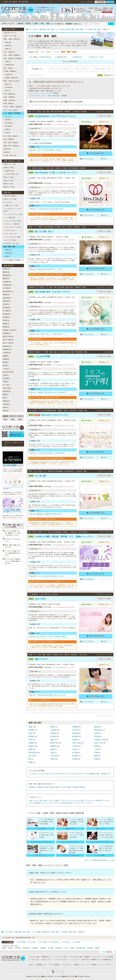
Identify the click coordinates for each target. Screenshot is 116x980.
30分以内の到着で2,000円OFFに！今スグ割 (50, 269)
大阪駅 (30, 727)
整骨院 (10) (8, 253)
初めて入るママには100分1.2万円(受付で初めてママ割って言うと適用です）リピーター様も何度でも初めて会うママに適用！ (52, 705)
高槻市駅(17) (7, 391)
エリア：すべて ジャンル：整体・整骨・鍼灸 (45, 96)
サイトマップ (85, 965)
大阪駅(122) (6, 269)
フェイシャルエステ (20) (12, 221)
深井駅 (96, 759)
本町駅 (30, 733)
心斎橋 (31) (8, 74)
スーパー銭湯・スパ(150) (11, 260)
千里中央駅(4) (7, 388)
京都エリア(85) (8, 168)
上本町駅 (75, 746)
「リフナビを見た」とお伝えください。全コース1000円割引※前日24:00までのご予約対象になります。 (52, 344)
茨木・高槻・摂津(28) (10, 143)
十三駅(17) (6, 369)
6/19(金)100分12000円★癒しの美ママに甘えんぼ (51, 695)
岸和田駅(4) (6, 404)
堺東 (41, 24)
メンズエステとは (34, 960)
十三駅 (96, 749)
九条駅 (52, 753)
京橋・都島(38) (8, 104)
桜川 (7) (7, 91)
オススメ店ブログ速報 (75, 957)
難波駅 (96, 727)
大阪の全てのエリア (10, 33)
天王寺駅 (75, 730)
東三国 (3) (8, 126)
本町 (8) (7, 62)
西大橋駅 (75, 736)
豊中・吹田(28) (8, 139)
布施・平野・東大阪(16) (11, 146)
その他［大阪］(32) (10, 155)
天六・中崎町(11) (9, 52)
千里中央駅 (54, 756)
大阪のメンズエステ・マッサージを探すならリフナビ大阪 (59, 976)
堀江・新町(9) (8, 68)
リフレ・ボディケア (10, 234)
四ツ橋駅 (53, 736)
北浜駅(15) (6, 304)
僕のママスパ (38, 659)
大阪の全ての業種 (9, 196)
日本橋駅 (53, 730)
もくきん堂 (37, 476)
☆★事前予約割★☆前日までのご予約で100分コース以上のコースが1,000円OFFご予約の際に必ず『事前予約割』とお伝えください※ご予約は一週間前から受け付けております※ (52, 402)
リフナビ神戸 (31, 942)
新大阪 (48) (8, 123)
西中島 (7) (8, 120)
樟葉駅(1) (6, 395)
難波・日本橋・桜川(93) (11, 81)
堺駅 (30, 759)
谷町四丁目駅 (54, 743)
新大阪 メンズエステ (74, 803)
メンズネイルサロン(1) (56, 774)
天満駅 (74, 740)
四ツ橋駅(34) (7, 311)
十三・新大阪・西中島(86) (12, 113)
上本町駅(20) (7, 353)
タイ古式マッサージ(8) (11, 243)
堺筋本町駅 (98, 730)
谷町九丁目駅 (98, 743)
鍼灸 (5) (7, 256)
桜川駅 (30, 740)
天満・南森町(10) (9, 94)
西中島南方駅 (32, 753)
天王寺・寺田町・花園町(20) (12, 107)
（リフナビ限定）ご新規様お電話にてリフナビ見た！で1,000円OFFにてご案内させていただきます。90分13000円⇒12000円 (52, 646)
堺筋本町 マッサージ (41, 803)
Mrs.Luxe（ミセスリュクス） (49, 415)
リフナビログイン (66, 965)
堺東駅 (52, 759)
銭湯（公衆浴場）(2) (103, 774)
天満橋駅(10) (7, 333)
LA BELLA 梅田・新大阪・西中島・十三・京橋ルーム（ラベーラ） (62, 537)
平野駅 (96, 753)
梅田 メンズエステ (61, 801)
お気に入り (77, 24)
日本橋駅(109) (7, 285)
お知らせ (31, 965)
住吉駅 (74, 749)
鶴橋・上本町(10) (9, 100)
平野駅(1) (6, 382)
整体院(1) (92, 774)
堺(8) (69, 787)
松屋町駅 (31, 746)
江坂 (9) (7, 133)
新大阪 (28, 24)
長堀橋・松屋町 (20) (11, 78)
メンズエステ (8, 202)
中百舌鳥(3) (75, 787)
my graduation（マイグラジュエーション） (53, 116)
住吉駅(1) (6, 366)
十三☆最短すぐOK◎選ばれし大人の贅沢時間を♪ (51, 453)
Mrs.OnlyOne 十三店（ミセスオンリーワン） (53, 173)
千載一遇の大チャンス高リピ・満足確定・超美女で (52, 637)
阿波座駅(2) (6, 317)
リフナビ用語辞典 (108, 957)
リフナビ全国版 (8, 942)
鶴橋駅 (96, 746)
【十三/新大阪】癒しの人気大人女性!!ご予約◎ (50, 209)
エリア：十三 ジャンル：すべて (41, 93)
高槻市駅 (75, 756)
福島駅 (52, 740)
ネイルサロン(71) (9, 230)
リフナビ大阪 (21, 942)
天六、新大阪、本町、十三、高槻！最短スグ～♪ (51, 334)
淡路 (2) (7, 129)
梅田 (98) (8, 42)
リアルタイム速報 (34, 957)
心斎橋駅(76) (7, 282)
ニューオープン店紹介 (60, 957)
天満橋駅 (31, 743)
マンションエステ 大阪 (76, 801)
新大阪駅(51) (7, 308)
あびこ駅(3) (6, 385)
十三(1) (64, 787)
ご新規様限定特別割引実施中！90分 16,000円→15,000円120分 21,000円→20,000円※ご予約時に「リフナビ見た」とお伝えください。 (52, 463)
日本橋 (35, 24)
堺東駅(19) (6, 401)
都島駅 (52, 749)
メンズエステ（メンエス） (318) (13, 210)
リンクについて (75, 960)
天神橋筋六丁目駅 (100, 740)
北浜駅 (96, 733)
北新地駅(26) (7, 298)
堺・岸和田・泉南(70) (10, 136)
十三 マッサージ (87, 803)
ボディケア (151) (10, 240)
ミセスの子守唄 (39, 357)
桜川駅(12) (6, 320)
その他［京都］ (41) (11, 174)
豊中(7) (83, 787)
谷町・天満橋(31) (9, 97)
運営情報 (76, 965)
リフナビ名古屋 (54, 942)
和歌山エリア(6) (8, 187)
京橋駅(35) (6, 359)
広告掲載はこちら (96, 960)
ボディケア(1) (84, 774)
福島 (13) (8, 49)
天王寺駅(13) (7, 288)
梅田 (47, 24)
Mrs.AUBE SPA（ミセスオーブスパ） (50, 292)
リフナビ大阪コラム (57, 24)
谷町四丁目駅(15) (8, 337)
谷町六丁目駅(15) (8, 340)
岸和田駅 (75, 759)
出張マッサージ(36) (10, 36)
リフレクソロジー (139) (12, 237)
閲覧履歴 (68, 24)
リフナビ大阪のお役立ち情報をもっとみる (100, 860)
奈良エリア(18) (8, 180)
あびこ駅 (31, 756)
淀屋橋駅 (75, 727)
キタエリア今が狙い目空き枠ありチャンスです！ (51, 576)
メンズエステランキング (61, 960)
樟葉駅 (96, 756)
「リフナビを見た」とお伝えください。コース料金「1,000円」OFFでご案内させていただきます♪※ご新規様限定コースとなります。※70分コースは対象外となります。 (52, 219)
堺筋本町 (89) (9, 65)
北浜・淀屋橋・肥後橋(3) (11, 55)
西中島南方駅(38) (8, 372)
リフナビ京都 (42, 942)
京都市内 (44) (9, 171)
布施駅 (30, 762)
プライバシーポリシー (105, 965)
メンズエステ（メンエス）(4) (38, 774)
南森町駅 (75, 733)
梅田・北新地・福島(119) (11, 39)
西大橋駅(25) (7, 314)
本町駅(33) (6, 295)
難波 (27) (8, 84)
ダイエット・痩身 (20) (12, 224)
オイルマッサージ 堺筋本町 (93, 801)
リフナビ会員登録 (54, 965)
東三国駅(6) (6, 378)
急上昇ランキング (47, 960)
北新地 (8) (8, 46)
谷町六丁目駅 (76, 743)
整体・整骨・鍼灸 (9, 247)
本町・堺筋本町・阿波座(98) (12, 58)
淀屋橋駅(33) (7, 275)
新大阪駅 (31, 736)
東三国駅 (75, 753)
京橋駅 (30, 749)
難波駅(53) (6, 279)
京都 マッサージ (49, 801)
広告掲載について (41, 965)
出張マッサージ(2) (9, 164)
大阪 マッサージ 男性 (36, 801)
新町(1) (58, 787)
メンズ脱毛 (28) (10, 218)
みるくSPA (37, 599)
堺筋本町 (20, 24)
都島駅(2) (6, 362)
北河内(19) (7, 149)
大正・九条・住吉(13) (10, 110)
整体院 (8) (8, 250)
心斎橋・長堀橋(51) (9, 71)
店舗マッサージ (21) (11, 206)
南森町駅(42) (7, 301)
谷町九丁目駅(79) (8, 343)
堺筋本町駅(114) (8, 291)
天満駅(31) (6, 327)
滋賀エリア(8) (8, 184)
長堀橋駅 (53, 746)
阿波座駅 (97, 736)
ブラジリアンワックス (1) (13, 227)
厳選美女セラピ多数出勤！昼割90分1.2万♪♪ (50, 514)
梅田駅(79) (6, 272)
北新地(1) (32, 787)
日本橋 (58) (8, 87)
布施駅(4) (6, 411)
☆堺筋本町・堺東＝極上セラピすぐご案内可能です (52, 392)
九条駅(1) (6, 375)
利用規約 (94, 965)
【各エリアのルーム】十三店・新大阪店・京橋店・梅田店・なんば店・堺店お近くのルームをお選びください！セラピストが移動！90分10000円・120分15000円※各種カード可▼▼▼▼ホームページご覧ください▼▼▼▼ (52, 160)
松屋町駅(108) (7, 346)
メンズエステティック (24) (13, 214)
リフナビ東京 (65, 942)
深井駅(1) (6, 407)
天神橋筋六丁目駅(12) (9, 330)
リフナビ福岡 (76, 942)
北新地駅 (53, 733)
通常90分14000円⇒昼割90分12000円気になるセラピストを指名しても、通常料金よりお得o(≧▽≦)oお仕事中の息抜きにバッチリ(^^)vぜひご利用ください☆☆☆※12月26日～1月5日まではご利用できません (52, 524)
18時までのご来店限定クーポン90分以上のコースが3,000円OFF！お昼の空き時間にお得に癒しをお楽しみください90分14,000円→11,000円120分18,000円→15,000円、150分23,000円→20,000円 (52, 279)
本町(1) (52, 787)
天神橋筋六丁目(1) (42, 787)
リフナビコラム (96, 957)
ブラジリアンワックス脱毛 (58, 803)
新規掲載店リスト (47, 957)
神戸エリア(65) (8, 177)
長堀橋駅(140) (7, 349)
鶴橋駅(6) (6, 356)
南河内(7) (6, 152)
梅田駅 (52, 727)
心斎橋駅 (31, 730)
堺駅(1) (5, 398)
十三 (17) (8, 116)
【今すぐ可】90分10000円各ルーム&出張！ (50, 150)
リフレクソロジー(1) (71, 774)
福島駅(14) (6, 324)
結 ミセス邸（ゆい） (41, 231)
